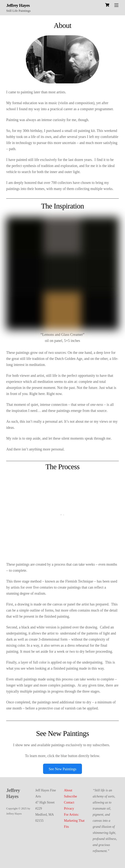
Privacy (69, 808)
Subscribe (70, 796)
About (68, 790)
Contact (69, 802)
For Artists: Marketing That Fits (74, 821)
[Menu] (116, 5)
